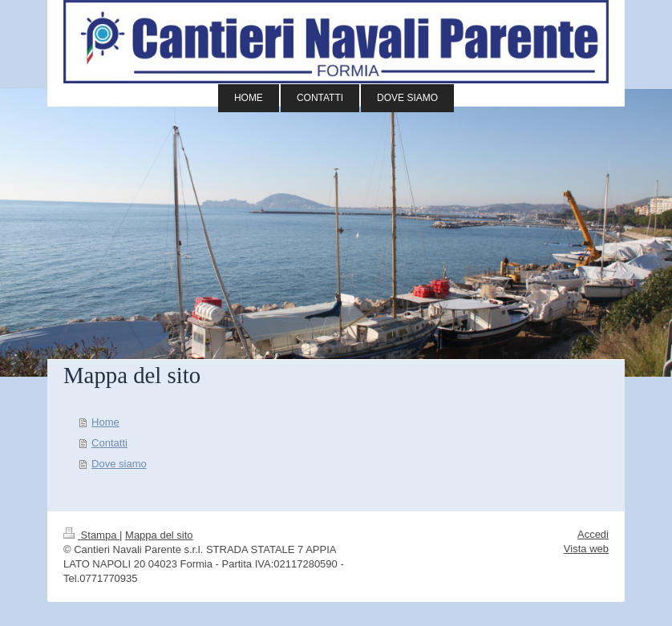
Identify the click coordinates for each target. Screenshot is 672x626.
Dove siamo (119, 464)
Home (105, 422)
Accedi (593, 534)
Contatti (109, 443)
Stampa (91, 535)
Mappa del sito (159, 535)
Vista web (586, 549)
